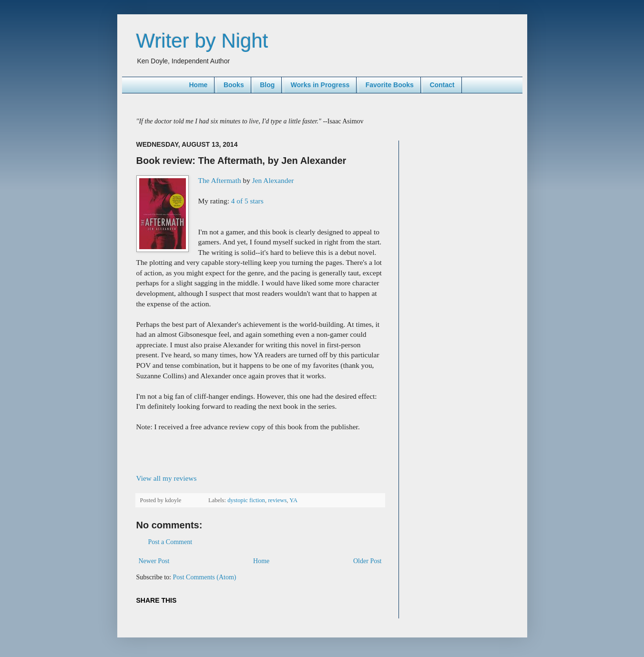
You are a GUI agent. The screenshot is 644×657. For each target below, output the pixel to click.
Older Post (368, 561)
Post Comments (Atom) (205, 577)
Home (198, 85)
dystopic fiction (246, 500)
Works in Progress (320, 85)
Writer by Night (202, 41)
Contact (442, 85)
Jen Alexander (273, 180)
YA (293, 500)
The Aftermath (220, 180)
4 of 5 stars (247, 201)
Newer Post (154, 561)
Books (234, 85)
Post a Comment (170, 542)
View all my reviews (167, 478)
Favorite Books (390, 85)
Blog (267, 85)
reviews (277, 500)
